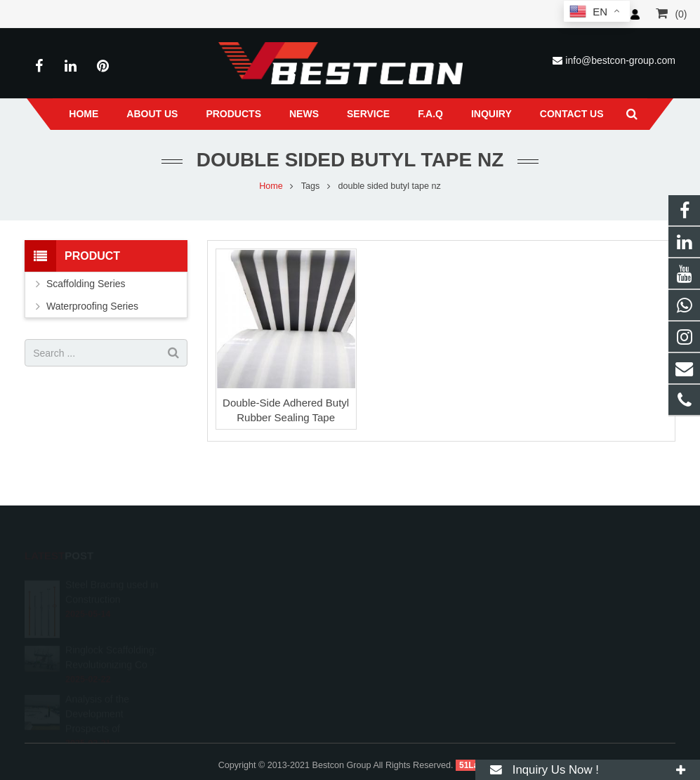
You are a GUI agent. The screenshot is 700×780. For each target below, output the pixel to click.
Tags (311, 186)
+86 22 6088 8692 (410, 605)
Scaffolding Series (86, 284)
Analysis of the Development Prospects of (97, 697)
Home (271, 186)
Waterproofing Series (92, 306)
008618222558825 (412, 585)
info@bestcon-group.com (620, 60)
